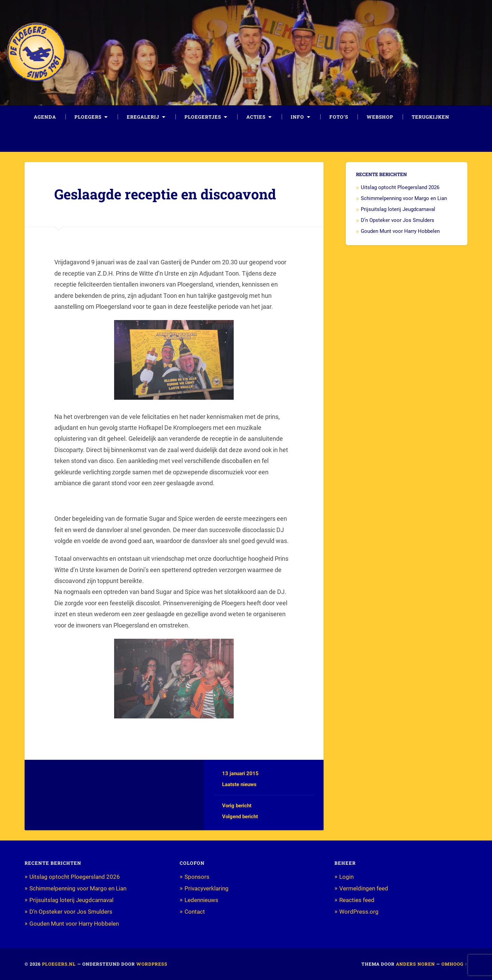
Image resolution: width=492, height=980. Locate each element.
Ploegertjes (203, 117)
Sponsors (197, 877)
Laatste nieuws (239, 784)
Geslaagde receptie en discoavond (165, 194)
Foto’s (339, 117)
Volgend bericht (240, 817)
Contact (195, 912)
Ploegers (88, 117)
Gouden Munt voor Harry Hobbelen (400, 231)
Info (297, 117)
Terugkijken (430, 117)
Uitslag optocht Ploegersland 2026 (400, 187)
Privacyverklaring (207, 888)
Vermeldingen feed (364, 888)
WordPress (152, 964)
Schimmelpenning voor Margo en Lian (404, 198)
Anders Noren (415, 964)
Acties (256, 117)
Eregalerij (143, 117)
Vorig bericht (237, 806)
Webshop (380, 117)
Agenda (45, 117)
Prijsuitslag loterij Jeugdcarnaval (398, 209)
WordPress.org (359, 912)
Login (346, 877)
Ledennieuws (201, 900)
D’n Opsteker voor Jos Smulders (398, 220)
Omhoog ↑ (454, 964)
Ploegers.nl (59, 964)
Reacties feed (357, 900)
